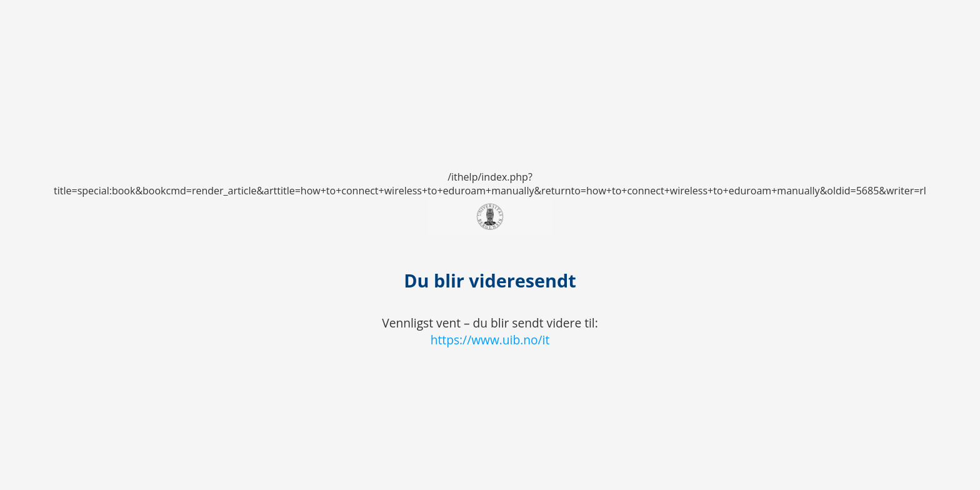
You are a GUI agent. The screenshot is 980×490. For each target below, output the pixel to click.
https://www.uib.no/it (490, 340)
